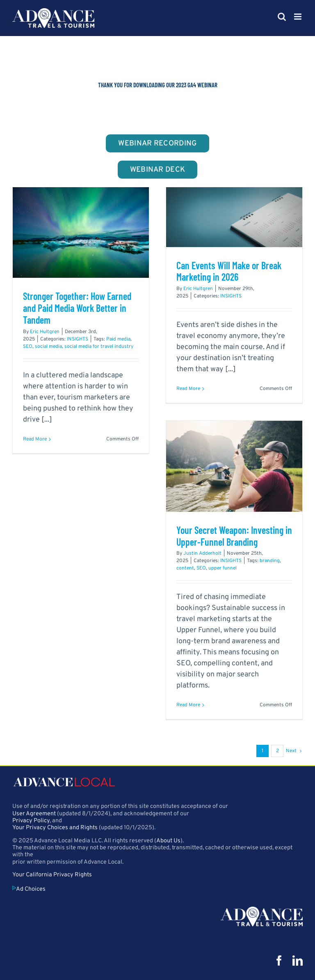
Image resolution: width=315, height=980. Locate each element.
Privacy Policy (31, 821)
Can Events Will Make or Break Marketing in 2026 (229, 271)
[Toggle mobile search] (282, 17)
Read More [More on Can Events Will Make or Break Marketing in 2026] (188, 389)
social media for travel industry (99, 347)
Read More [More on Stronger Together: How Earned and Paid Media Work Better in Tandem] (35, 439)
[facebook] (279, 961)
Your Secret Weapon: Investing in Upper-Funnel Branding (234, 536)
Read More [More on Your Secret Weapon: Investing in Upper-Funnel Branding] (188, 705)
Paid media (118, 339)
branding (270, 561)
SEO (28, 347)
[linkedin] (298, 961)
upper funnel (223, 568)
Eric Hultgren (45, 332)
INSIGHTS (78, 339)
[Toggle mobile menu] (298, 17)
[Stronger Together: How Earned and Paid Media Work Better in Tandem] (81, 233)
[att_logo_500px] (262, 910)
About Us (168, 841)
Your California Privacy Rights (52, 875)
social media (48, 347)
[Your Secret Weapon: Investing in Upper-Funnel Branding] (234, 466)
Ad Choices (29, 889)
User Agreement (34, 814)
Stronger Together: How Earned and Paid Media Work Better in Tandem (77, 308)
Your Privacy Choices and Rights (55, 828)
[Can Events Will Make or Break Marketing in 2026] (234, 217)
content (185, 568)
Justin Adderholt (202, 554)
